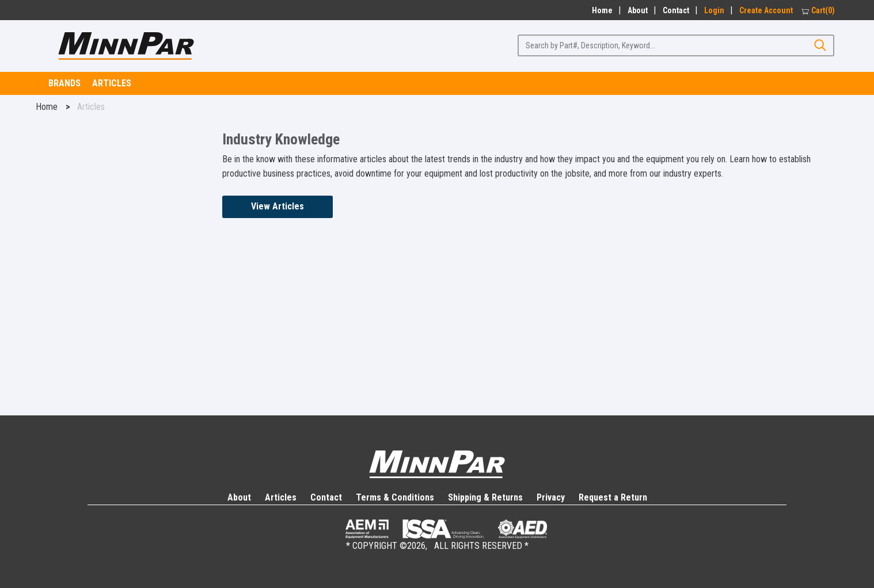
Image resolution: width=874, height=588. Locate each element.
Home (601, 10)
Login (714, 10)
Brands (64, 83)
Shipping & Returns (485, 497)
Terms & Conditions (395, 497)
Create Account (766, 10)
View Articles (278, 206)
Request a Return (613, 497)
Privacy (551, 497)
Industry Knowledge (281, 139)
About (638, 10)
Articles (112, 83)
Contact (676, 10)
